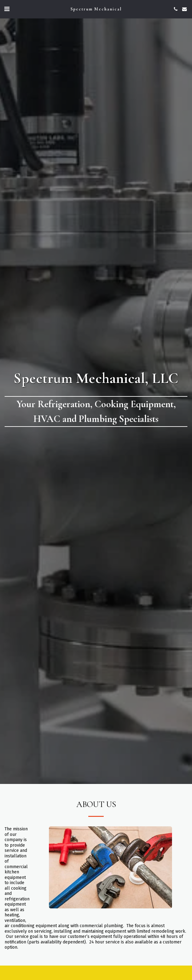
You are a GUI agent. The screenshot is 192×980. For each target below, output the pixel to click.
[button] (7, 9)
